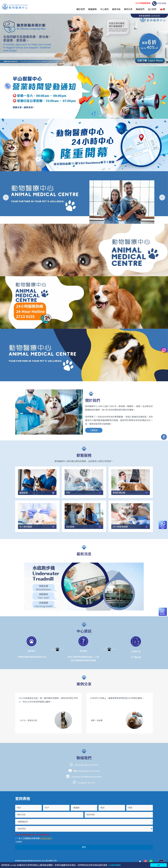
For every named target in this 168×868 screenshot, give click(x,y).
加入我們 (152, 9)
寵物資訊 (31, 651)
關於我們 (81, 9)
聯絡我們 (140, 9)
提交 (84, 847)
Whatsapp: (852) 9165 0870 (87, 765)
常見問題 (83, 651)
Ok (159, 865)
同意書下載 (136, 651)
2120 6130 (155, 16)
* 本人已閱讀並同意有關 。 (35, 838)
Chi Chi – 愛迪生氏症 (29, 720)
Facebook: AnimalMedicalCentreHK (87, 777)
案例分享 (128, 9)
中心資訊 (104, 9)
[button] (94, 430)
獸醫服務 (93, 9)
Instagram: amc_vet (87, 782)
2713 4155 (159, 4)
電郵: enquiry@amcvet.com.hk (87, 771)
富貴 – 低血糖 (97, 720)
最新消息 (116, 9)
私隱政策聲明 (116, 865)
